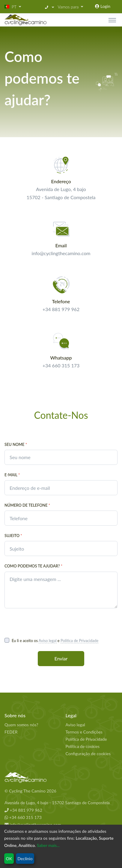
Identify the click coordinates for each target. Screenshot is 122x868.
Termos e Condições (84, 732)
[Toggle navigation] (112, 20)
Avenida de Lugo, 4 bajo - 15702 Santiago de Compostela (57, 803)
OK (9, 859)
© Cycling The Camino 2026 (30, 791)
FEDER (11, 732)
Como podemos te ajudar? (33, 566)
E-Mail (12, 475)
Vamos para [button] (68, 7)
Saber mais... (48, 845)
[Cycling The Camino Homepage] (61, 778)
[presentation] (50, 622)
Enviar (61, 658)
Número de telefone (27, 505)
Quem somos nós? (21, 725)
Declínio (25, 859)
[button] (13, 7)
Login (103, 6)
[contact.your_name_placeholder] (61, 457)
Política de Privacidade (79, 641)
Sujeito (13, 536)
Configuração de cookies (88, 754)
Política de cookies (83, 746)
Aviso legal (48, 641)
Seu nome (16, 444)
